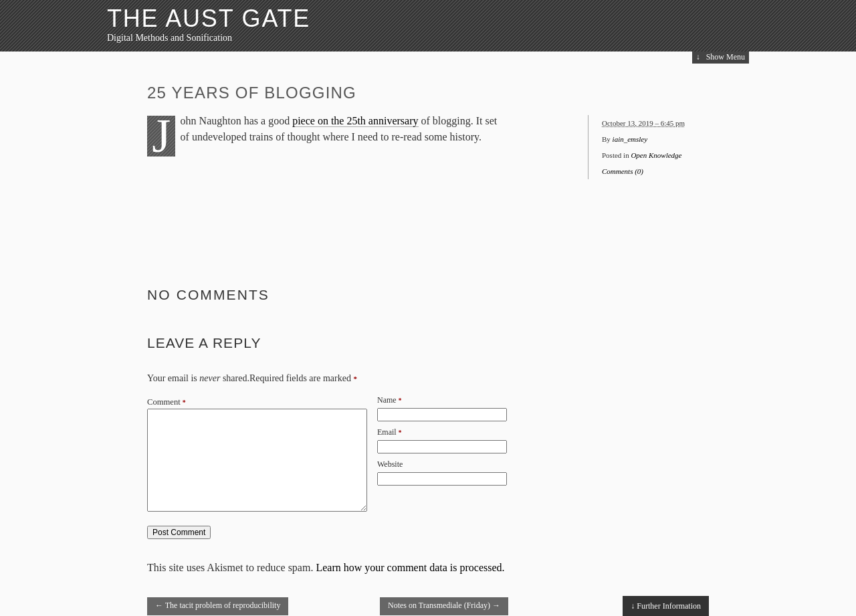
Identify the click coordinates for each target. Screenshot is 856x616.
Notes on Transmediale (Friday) (444, 605)
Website (390, 464)
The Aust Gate (209, 18)
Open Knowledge (656, 155)
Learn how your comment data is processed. (410, 568)
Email (387, 432)
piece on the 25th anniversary (355, 121)
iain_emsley (630, 139)
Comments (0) (623, 171)
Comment (167, 402)
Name (387, 400)
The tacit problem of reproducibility (218, 605)
